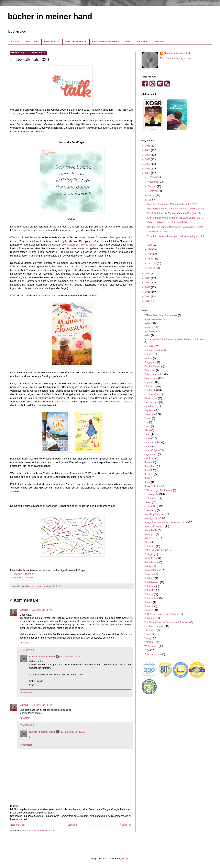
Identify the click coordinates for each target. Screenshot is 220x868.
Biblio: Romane (52, 42)
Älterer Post (126, 825)
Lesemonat (150, 498)
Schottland (150, 586)
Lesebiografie (151, 494)
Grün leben (150, 406)
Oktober (152, 186)
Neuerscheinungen (154, 526)
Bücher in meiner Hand (42, 657)
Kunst (147, 482)
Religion (149, 566)
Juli (150, 200)
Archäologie (151, 331)
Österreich (150, 546)
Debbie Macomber (154, 374)
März (151, 259)
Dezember (154, 177)
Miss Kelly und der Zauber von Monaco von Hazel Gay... (177, 209)
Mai (150, 249)
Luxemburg (150, 510)
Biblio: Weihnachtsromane (106, 42)
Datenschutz (159, 42)
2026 (148, 146)
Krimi (147, 470)
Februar (152, 263)
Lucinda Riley (151, 506)
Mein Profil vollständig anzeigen (177, 58)
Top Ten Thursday (154, 626)
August (152, 196)
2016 (148, 287)
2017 (148, 283)
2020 (148, 173)
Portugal (149, 554)
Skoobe (148, 602)
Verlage (148, 638)
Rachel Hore (151, 558)
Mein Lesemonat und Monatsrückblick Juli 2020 (172, 204)
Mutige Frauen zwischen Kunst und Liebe (166, 522)
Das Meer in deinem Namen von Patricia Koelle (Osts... (176, 227)
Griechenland (151, 402)
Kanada (148, 462)
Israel (147, 434)
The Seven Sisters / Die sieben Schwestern (167, 622)
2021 (148, 169)
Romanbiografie (153, 570)
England (149, 382)
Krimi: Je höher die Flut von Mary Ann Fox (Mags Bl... (175, 213)
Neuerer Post (18, 825)
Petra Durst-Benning (155, 550)
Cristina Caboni (152, 366)
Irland (147, 426)
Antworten (25, 643)
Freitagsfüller (151, 394)
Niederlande (151, 530)
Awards (148, 358)
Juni (150, 245)
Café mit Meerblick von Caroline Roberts (168, 222)
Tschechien (150, 630)
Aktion (148, 323)
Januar (152, 268)
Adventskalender (153, 319)
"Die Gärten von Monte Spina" (79, 245)
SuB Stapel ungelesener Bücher (161, 614)
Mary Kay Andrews (154, 514)
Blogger (126, 859)
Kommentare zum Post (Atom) (39, 831)
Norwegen (150, 534)
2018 (148, 278)
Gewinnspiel (151, 398)
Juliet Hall (149, 458)
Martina (24, 610)
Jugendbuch (151, 454)
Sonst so (149, 606)
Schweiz (149, 594)
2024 (148, 155)
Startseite (15, 42)
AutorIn (148, 354)
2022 (148, 164)
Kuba (147, 478)
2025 (148, 150)
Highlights (150, 410)
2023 (148, 159)
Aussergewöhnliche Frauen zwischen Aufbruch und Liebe (174, 339)
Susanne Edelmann (23, 574)
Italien (148, 438)
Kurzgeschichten (153, 486)
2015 (148, 292)
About (128, 42)
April (151, 254)
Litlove (148, 502)
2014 (148, 297)
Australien (150, 346)
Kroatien (149, 474)
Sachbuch (150, 574)
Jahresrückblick (153, 442)
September (154, 191)
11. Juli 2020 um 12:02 (73, 732)
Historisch (150, 414)
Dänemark (150, 370)
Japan (148, 446)
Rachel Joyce (151, 562)
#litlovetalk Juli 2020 (158, 232)
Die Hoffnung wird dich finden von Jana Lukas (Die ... (175, 218)
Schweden (150, 590)
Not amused (151, 538)
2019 (148, 274)
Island (148, 430)
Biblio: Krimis (32, 42)
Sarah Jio (149, 578)
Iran (146, 422)
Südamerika (151, 618)
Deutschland (151, 378)
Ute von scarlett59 (22, 577)
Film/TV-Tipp (151, 386)
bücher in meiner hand (50, 16)
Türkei (148, 634)
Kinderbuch (150, 466)
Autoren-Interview (154, 350)
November (154, 182)
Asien (147, 335)
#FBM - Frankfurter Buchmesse (161, 315)
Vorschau (149, 642)
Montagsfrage (152, 518)
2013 (148, 301)
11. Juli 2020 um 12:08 (73, 657)
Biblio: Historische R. (76, 42)
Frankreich (150, 390)
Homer (148, 418)
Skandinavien (151, 598)
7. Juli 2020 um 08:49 (41, 610)
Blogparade (150, 362)
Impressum (142, 42)
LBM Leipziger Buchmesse (158, 490)
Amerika (149, 328)
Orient (148, 542)
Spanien (149, 610)
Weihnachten (151, 646)
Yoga (147, 650)
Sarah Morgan (152, 582)
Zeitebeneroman (153, 654)
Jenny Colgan (152, 450)
